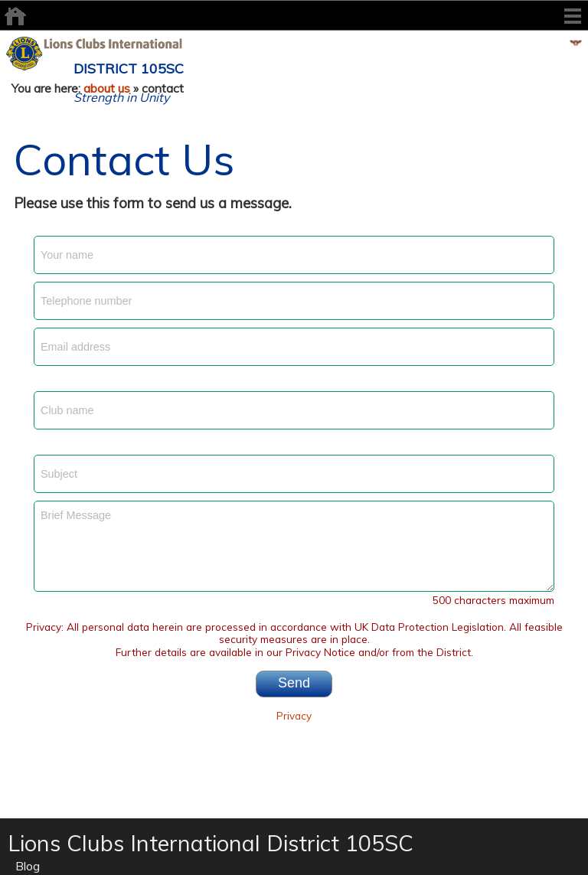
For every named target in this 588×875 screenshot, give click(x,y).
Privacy (294, 715)
